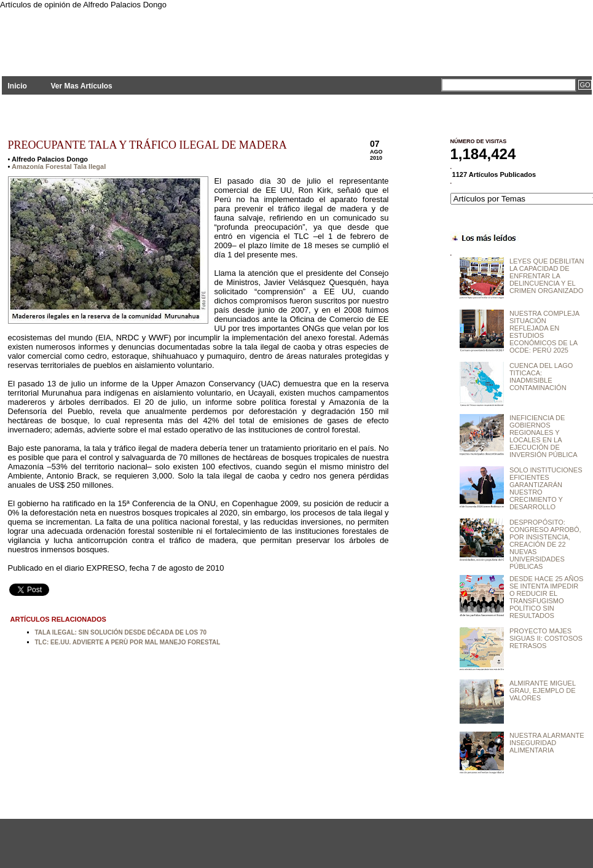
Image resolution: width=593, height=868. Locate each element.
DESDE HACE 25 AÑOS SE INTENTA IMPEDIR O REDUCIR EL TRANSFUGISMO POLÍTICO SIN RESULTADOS (546, 597)
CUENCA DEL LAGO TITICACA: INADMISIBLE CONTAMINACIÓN (541, 377)
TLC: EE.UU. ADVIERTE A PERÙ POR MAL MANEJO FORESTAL (128, 642)
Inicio (18, 86)
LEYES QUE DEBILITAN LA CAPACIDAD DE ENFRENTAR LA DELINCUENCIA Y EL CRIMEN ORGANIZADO (547, 276)
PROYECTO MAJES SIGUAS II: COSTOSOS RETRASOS (546, 638)
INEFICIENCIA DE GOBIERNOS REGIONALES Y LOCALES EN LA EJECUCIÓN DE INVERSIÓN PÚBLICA (544, 436)
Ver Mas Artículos (81, 86)
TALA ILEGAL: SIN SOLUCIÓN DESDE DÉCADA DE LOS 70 (121, 632)
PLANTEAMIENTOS (112, 35)
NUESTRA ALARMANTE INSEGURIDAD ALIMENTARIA (547, 743)
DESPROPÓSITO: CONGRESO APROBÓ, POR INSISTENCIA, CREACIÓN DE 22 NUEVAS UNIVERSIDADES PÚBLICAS (545, 544)
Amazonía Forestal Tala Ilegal (59, 166)
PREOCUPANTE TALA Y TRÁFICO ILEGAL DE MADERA (147, 145)
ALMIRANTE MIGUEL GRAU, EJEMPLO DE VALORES (543, 690)
